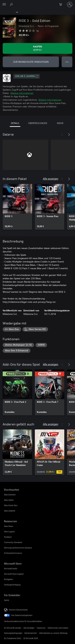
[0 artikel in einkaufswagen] (62, 5)
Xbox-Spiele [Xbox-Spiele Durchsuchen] (9, 500)
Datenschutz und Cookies (58, 628)
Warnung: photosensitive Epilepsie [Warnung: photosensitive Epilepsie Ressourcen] (18, 548)
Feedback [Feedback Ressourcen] (8, 537)
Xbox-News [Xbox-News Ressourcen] (9, 526)
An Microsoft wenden (13, 628)
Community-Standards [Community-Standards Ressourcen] (13, 542)
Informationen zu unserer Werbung (53, 633)
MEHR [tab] (60, 123)
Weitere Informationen (22, 93)
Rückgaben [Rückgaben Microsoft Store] (8, 579)
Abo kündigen (29, 628)
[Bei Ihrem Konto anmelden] (70, 5)
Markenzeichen (31, 633)
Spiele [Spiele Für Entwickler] (7, 600)
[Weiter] (69, 135)
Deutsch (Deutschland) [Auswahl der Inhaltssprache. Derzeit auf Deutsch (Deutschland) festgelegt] (18, 610)
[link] (17, 207)
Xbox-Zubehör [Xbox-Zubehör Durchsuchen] (10, 511)
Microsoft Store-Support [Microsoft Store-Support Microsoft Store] (14, 574)
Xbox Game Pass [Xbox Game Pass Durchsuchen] (11, 505)
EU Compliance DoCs (13, 638)
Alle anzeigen (51, 179)
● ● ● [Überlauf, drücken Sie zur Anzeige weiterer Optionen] (67, 62)
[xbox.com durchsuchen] (12, 4)
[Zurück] (62, 135)
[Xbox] (9, 12)
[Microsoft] (37, 3)
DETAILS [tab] (15, 123)
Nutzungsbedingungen (13, 633)
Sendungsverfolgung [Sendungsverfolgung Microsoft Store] (12, 585)
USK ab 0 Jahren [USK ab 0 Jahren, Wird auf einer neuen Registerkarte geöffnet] (27, 76)
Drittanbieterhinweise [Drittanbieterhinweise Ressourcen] (13, 553)
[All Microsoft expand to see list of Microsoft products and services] (4, 5)
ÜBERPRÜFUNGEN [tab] (38, 123)
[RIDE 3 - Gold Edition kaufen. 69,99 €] (37, 48)
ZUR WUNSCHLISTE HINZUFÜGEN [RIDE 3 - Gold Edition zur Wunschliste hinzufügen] (31, 62)
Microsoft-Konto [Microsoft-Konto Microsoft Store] (11, 568)
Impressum (41, 628)
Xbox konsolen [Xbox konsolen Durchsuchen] (10, 495)
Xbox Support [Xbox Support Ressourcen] (9, 532)
